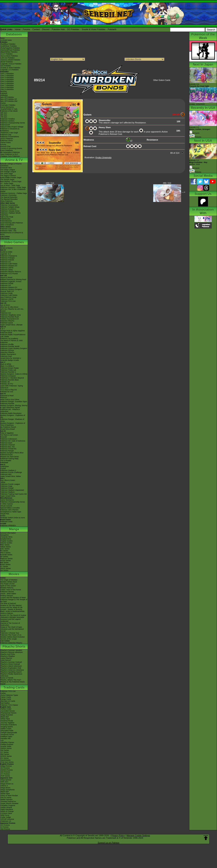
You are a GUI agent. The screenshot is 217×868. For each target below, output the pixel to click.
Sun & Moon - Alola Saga (10, 185)
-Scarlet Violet (6, 746)
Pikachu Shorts (14, 646)
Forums (26, 29)
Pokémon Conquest (8, 376)
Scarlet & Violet (6, 252)
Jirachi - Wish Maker (8, 594)
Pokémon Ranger (7, 451)
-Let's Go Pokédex (7, 58)
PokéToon (4, 215)
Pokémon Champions (9, 256)
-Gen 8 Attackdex (7, 87)
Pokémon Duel (6, 356)
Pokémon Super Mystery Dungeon (14, 348)
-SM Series (5, 750)
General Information (8, 533)
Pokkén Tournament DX (10, 319)
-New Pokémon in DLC (9, 154)
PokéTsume (5, 239)
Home (18, 29)
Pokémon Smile (6, 293)
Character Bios (6, 168)
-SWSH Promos (6, 770)
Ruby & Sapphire (7, 433)
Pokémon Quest (7, 323)
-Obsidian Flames (7, 742)
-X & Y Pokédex (6, 54)
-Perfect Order (6, 709)
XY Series (4, 566)
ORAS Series (5, 568)
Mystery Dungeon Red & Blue (12, 453)
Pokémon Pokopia (7, 258)
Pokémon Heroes (7, 592)
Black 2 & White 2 (7, 366)
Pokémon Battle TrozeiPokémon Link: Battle (13, 336)
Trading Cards (14, 687)
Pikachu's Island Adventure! (11, 666)
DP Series (4, 557)
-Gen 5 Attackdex (7, 81)
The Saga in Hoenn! (8, 176)
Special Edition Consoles (10, 508)
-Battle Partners (6, 800)
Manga (14, 529)
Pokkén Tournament (8, 354)
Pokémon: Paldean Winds (10, 213)
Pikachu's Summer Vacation (11, 650)
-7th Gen (4, 117)
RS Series (4, 551)
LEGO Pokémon (7, 139)
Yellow (3, 482)
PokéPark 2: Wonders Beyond (12, 378)
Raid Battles (5, 703)
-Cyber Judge (5, 817)
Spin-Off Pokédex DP (9, 99)
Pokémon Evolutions (8, 209)
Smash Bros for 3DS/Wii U (11, 358)
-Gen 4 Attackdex (7, 80)
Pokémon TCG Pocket (9, 274)
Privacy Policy (118, 836)
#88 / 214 (50, 183)
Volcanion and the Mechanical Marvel (12, 630)
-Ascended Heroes (8, 711)
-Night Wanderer (7, 809)
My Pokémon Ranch (8, 427)
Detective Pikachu (7, 321)
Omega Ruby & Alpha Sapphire (12, 331)
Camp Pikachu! (6, 658)
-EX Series (4, 758)
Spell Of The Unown (8, 586)
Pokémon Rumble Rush (10, 317)
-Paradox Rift (5, 738)
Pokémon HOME (7, 283)
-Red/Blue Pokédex (8, 44)
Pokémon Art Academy (9, 339)
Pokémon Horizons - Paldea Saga (14, 193)
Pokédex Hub (58, 29)
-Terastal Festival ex (8, 801)
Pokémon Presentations (10, 137)
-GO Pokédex (6, 66)
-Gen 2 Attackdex (7, 76)
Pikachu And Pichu (8, 654)
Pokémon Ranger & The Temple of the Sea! (14, 601)
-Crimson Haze (6, 813)
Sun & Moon (5, 305)
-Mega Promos (6, 766)
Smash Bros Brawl (7, 429)
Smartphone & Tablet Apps (11, 512)
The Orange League (8, 172)
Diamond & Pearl (7, 396)
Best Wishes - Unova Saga (11, 181)
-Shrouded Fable (7, 731)
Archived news (6, 40)
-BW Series (5, 754)
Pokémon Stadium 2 (8, 470)
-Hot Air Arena (6, 798)
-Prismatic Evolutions (8, 725)
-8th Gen (4, 115)
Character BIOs (6, 537)
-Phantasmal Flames (8, 713)
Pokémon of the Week (9, 111)
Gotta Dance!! (6, 660)
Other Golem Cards (162, 80)
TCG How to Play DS (9, 390)
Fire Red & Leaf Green (9, 435)
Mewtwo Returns (7, 588)
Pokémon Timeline (7, 119)
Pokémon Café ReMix (9, 264)
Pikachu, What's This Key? (11, 680)
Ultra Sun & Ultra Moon (9, 307)
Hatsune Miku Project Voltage (12, 127)
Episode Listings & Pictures (11, 164)
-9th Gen (4, 113)
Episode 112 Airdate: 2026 (198, 162)
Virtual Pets (5, 514)
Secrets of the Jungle (9, 639)
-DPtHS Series (6, 756)
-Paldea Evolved (7, 744)
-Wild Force (5, 815)
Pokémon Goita (6, 522)
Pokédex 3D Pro (7, 384)
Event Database (6, 150)
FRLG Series (5, 553)
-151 (2, 740)
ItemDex (4, 91)
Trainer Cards (6, 697)
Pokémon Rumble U (8, 372)
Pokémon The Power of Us (11, 635)
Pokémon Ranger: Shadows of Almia (12, 420)
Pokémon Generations (9, 205)
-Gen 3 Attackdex (7, 78)
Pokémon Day (6, 135)
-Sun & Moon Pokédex (9, 56)
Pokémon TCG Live (8, 301)
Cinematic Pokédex (8, 105)
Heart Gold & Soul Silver (10, 400)
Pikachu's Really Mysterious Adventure (11, 675)
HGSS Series (5, 561)
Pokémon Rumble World (10, 346)
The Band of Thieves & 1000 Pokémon (11, 341)
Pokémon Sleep (6, 270)
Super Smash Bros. (8, 496)
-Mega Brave (5, 788)
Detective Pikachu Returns (11, 272)
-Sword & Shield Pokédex (10, 60)
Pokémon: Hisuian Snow (10, 211)
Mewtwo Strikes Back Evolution (12, 637)
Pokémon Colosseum (9, 439)
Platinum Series (6, 559)
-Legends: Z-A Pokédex (9, 70)
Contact (36, 29)
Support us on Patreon (108, 843)
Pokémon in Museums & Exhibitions (10, 130)
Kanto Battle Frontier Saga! (11, 178)
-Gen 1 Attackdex (7, 74)
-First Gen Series (7, 762)
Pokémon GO (6, 262)
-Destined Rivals (7, 721)
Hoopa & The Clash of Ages (11, 627)
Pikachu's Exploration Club (11, 668)
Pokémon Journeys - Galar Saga (13, 187)
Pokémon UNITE (7, 268)
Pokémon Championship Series (13, 123)
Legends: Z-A (5, 254)
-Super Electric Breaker (9, 803)
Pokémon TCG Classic (9, 705)
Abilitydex (4, 95)
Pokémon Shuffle (7, 344)
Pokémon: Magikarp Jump (11, 315)
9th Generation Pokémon (10, 152)
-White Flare (5, 719)
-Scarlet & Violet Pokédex (10, 68)
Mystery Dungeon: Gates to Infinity (14, 374)
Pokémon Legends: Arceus (11, 281)
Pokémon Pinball (7, 488)
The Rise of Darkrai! (8, 603)
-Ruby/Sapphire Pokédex (10, 48)
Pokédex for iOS (7, 392)
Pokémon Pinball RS (8, 449)
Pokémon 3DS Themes (9, 510)
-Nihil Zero (4, 782)
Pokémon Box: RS (7, 447)
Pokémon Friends (7, 260)
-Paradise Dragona (8, 805)
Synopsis (194, 168)
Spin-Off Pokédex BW (9, 101)
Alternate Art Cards (8, 701)
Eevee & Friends (7, 678)
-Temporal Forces (7, 735)
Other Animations (7, 225)
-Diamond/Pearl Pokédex (10, 50)
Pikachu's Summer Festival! (11, 662)
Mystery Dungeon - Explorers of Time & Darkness (13, 424)
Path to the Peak (7, 217)
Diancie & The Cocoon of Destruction (10, 624)
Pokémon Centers (7, 121)
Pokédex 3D (5, 382)
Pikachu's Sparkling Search (11, 672)
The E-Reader (6, 461)
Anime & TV (14, 160)
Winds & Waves (6, 248)
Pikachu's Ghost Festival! (10, 664)
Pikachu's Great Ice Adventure (12, 670)
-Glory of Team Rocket (9, 796)
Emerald (4, 437)
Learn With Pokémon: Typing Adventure (11, 387)
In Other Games (6, 504)
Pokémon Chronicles (8, 195)
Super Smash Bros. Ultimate (11, 325)
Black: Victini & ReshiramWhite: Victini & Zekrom (13, 612)
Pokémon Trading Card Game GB (13, 494)
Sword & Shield (6, 278)
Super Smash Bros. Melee (11, 476)
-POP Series (5, 776)
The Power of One (7, 584)
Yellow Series (5, 547)
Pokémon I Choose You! (10, 633)
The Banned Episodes (9, 199)
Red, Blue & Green (8, 480)
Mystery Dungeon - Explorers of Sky (13, 416)
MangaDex (5, 535)
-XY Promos (5, 774)
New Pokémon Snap (8, 297)
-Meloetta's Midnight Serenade (12, 617)
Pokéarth (112, 29)
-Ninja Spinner (6, 780)
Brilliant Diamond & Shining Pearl (13, 279)
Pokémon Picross (7, 350)
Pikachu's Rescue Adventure (11, 652)
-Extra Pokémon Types (9, 695)
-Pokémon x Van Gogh (9, 133)
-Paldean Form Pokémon (10, 156)
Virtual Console (6, 506)
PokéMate (4, 463)
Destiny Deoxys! (7, 596)
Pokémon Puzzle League (10, 484)
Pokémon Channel (7, 445)
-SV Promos (5, 768)
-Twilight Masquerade (9, 733)
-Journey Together (7, 723)
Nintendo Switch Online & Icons (13, 518)
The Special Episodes (9, 197)
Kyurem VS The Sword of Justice (13, 615)
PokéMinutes (5, 219)
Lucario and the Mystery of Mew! (13, 598)
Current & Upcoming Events (11, 148)
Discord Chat (5, 146)
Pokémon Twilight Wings (10, 207)
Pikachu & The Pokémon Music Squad (12, 683)
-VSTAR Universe (7, 819)
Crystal (3, 468)
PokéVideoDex (6, 221)
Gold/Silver (5, 466)
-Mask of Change (7, 811)
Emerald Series (6, 555)
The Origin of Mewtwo (9, 580)
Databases (14, 34)
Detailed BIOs (6, 539)
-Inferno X (4, 786)
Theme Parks (5, 143)
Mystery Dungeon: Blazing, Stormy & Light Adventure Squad (14, 406)
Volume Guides (6, 543)
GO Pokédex (73, 29)
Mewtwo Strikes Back (9, 582)
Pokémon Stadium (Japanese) (12, 490)
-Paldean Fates (6, 737)
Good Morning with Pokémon (12, 223)
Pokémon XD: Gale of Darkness (13, 441)
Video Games (14, 242)
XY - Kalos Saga (7, 183)
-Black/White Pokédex (9, 52)
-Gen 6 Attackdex (7, 83)
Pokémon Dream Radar (10, 368)
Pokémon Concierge (8, 229)
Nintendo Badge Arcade (10, 360)
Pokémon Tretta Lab (8, 370)
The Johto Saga (6, 174)
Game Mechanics (7, 107)
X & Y (2, 329)
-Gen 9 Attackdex (7, 89)
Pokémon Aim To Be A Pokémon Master (13, 190)
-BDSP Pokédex (7, 62)
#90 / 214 (167, 183)
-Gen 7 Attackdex (7, 85)
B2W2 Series (5, 564)
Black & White (6, 364)
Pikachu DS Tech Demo (10, 457)
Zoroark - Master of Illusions (11, 609)
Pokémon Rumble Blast (9, 380)
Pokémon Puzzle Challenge (11, 472)
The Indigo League (8, 170)
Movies (14, 574)
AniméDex (4, 166)
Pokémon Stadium (7, 492)
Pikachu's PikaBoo (7, 656)
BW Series (4, 563)
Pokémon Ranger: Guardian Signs (14, 402)
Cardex (3, 103)
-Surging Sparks (7, 727)
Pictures (195, 137)
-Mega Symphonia (7, 790)
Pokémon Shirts (6, 141)
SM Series (4, 570)
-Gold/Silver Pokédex (9, 46)
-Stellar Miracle (6, 807)
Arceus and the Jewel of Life (11, 607)
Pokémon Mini (6, 474)
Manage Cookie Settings (138, 836)
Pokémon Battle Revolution (11, 413)
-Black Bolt (4, 717)
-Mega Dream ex (7, 784)
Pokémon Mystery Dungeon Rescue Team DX (11, 290)
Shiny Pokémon (6, 201)
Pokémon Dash (6, 443)
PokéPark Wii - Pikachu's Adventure (10, 410)
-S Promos (4, 827)
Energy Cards (6, 699)
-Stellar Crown (6, 729)
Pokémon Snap (6, 486)
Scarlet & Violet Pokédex (94, 29)
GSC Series (5, 549)
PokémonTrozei (6, 455)
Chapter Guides (6, 541)
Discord (46, 29)
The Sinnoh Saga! (7, 180)
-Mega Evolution (7, 715)
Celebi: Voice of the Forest (11, 590)
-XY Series (4, 752)
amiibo (3, 516)
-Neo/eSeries (5, 760)
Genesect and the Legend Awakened (10, 620)
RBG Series (5, 545)
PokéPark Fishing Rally (9, 459)
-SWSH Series (6, 748)
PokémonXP (5, 125)
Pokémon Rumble (7, 403)
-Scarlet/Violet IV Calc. (9, 109)
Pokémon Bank (6, 333)
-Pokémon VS (6, 821)
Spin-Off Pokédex (7, 97)
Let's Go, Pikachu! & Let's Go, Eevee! (12, 310)
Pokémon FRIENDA (8, 526)
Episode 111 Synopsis (200, 130)
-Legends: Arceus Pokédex (11, 64)
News (2, 38)
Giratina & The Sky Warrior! (11, 605)
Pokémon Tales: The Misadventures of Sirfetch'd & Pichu (12, 233)
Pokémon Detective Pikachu (11, 643)
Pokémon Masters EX (9, 266)
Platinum (4, 398)
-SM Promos (5, 772)
